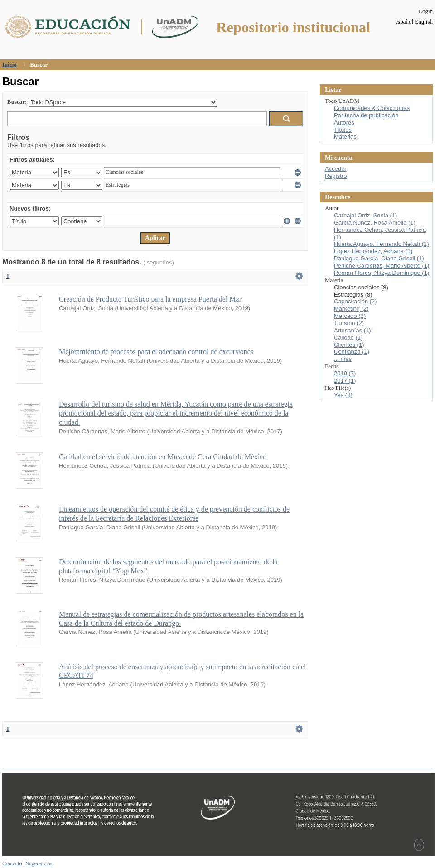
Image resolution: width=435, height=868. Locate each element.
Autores (344, 122)
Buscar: (17, 102)
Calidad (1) (348, 338)
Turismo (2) (349, 323)
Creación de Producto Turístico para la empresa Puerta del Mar (150, 299)
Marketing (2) (351, 309)
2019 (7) (345, 373)
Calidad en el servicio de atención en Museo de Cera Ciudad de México (163, 457)
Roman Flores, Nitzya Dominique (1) (382, 273)
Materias (345, 137)
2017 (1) (345, 381)
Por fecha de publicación (366, 115)
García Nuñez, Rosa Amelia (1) (375, 223)
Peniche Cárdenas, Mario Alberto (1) (382, 266)
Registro (336, 176)
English (424, 22)
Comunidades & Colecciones (372, 108)
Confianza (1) (352, 352)
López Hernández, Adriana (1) (373, 251)
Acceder (336, 169)
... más (343, 359)
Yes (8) (343, 395)
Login (426, 11)
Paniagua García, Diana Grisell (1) (379, 258)
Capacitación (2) (355, 301)
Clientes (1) (349, 345)
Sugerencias (39, 863)
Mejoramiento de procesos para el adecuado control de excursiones (156, 352)
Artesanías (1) (353, 330)
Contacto (12, 863)
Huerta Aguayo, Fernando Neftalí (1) (382, 244)
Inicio (10, 65)
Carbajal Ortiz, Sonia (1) (365, 215)
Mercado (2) (350, 316)
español (404, 22)
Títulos (343, 130)
